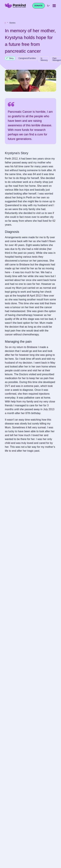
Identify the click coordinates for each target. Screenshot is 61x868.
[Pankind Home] (15, 6)
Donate (39, 6)
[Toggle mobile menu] (54, 6)
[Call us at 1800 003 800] (48, 6)
